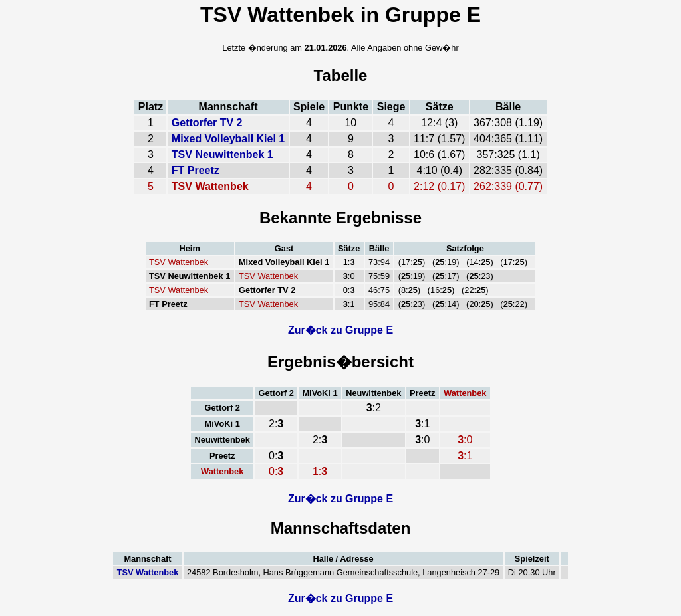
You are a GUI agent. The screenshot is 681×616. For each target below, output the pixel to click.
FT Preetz (196, 170)
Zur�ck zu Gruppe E (340, 330)
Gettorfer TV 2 (207, 123)
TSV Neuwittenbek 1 (222, 154)
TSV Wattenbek (148, 572)
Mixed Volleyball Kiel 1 (228, 139)
